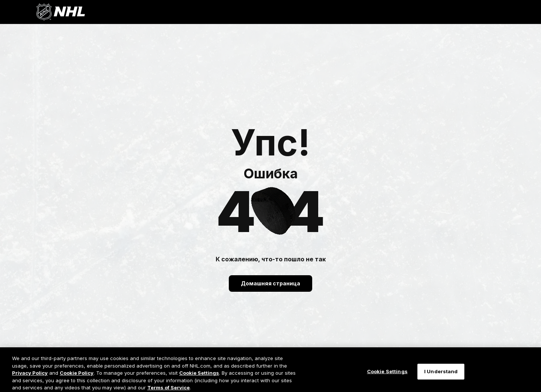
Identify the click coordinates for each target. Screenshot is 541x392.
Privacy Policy (30, 376)
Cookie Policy (77, 376)
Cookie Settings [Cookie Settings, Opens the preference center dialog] (387, 375)
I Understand (441, 375)
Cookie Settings (199, 376)
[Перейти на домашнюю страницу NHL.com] (60, 12)
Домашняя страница (270, 283)
